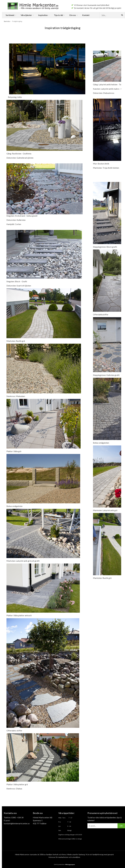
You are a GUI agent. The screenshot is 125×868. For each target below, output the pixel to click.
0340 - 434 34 (17, 817)
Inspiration (44, 15)
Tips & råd (60, 15)
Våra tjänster (27, 15)
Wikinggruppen (70, 864)
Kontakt (86, 15)
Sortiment (11, 15)
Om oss (74, 15)
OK (121, 826)
